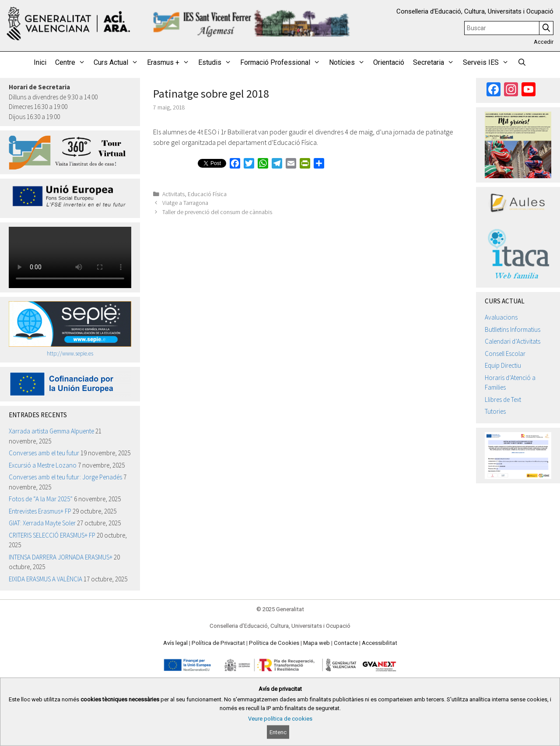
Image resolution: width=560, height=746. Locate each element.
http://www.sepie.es (70, 354)
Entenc (278, 732)
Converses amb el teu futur (44, 453)
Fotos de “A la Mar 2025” (41, 499)
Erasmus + (170, 63)
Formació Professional (282, 63)
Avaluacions (501, 317)
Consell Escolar (505, 354)
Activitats (173, 194)
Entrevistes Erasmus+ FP (40, 511)
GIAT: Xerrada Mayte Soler (42, 523)
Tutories (495, 411)
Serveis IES (488, 63)
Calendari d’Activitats (513, 341)
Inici (40, 62)
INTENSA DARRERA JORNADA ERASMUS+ (61, 557)
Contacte (346, 643)
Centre (72, 63)
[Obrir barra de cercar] (522, 63)
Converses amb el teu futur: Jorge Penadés (65, 477)
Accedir (544, 42)
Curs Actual (118, 63)
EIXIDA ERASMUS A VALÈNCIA (45, 579)
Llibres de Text (503, 399)
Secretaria (436, 63)
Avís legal (175, 643)
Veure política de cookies (280, 719)
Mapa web (317, 643)
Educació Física (207, 194)
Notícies (349, 63)
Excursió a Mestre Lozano (43, 465)
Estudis (217, 63)
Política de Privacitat (218, 643)
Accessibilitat (380, 643)
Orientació (389, 62)
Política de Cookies (274, 643)
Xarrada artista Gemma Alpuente (51, 431)
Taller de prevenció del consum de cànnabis (217, 212)
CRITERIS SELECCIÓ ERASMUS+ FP (52, 535)
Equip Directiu (503, 365)
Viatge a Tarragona (185, 203)
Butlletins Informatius (513, 329)
